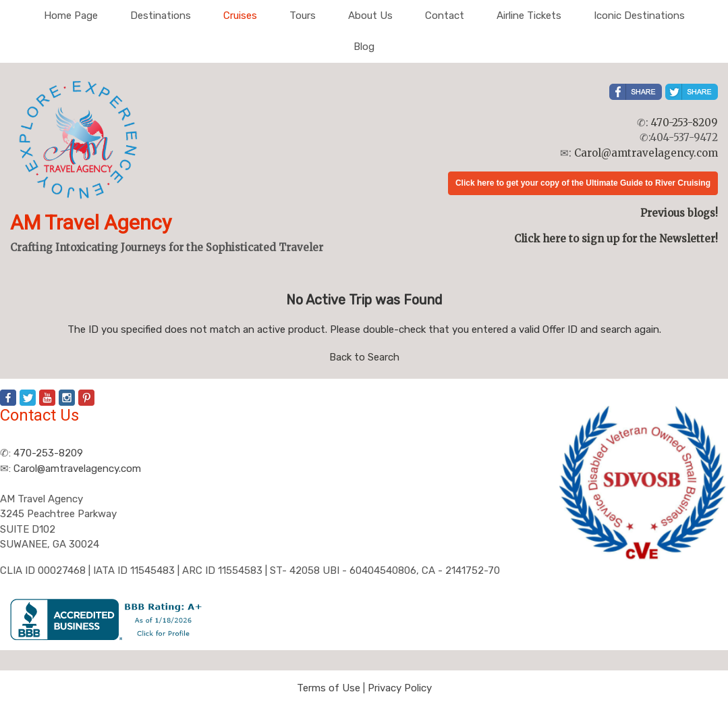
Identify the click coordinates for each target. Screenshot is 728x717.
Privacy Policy (400, 688)
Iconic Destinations (639, 16)
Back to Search (364, 357)
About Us (370, 16)
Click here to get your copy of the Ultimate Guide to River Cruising (583, 183)
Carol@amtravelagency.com (646, 153)
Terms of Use (329, 688)
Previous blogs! (679, 213)
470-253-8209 (684, 123)
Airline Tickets (529, 16)
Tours (303, 16)
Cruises (240, 16)
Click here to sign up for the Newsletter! (616, 239)
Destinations (161, 16)
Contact (445, 16)
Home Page (71, 16)
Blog (364, 47)
